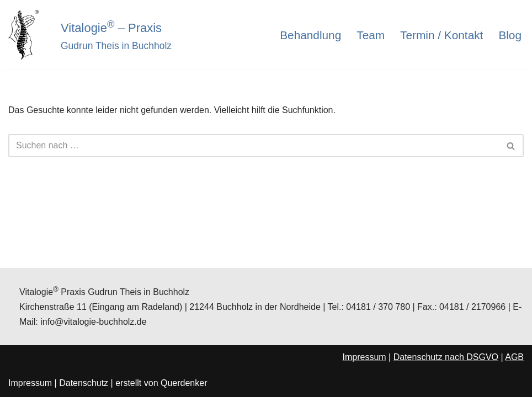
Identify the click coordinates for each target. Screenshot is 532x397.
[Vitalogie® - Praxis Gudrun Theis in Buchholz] (26, 35)
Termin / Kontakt (441, 35)
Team (371, 35)
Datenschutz (84, 383)
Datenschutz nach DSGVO (446, 357)
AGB (514, 357)
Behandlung (310, 35)
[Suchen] (254, 146)
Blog (510, 35)
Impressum (365, 357)
